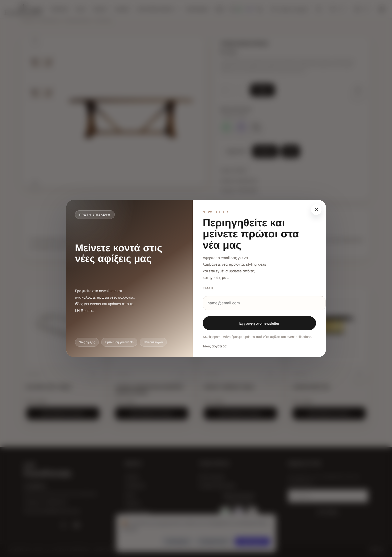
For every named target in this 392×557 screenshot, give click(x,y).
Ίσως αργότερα (215, 346)
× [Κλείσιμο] (316, 209)
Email (208, 288)
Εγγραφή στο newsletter (259, 323)
